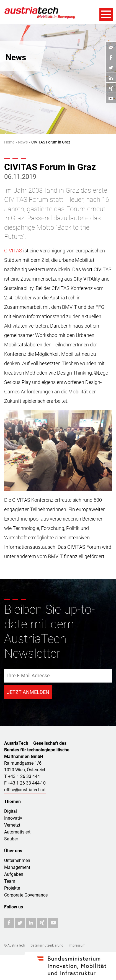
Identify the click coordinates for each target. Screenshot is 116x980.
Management (17, 867)
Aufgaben (14, 874)
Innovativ (13, 818)
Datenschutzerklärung (47, 945)
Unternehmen (17, 860)
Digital (11, 811)
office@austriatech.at (25, 790)
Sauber (11, 839)
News (23, 142)
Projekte (12, 888)
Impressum (77, 945)
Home (9, 142)
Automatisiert (17, 832)
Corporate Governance (26, 895)
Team (10, 881)
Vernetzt (12, 825)
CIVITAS (13, 251)
